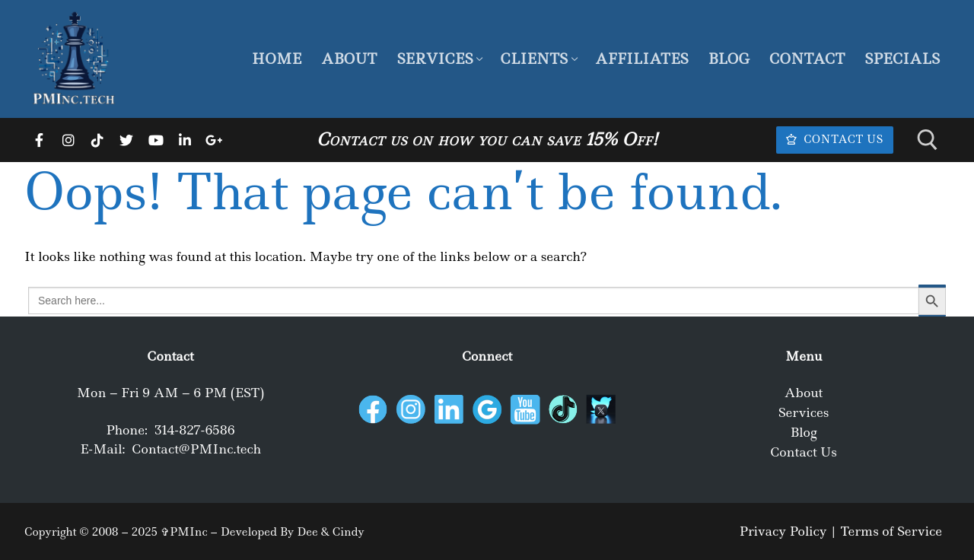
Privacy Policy (783, 531)
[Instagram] (68, 140)
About (804, 393)
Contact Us (834, 139)
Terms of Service (891, 531)
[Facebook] (39, 140)
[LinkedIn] (185, 140)
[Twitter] (126, 140)
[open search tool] (928, 140)
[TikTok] (97, 140)
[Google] (214, 140)
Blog (804, 432)
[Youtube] (156, 140)
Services (804, 412)
